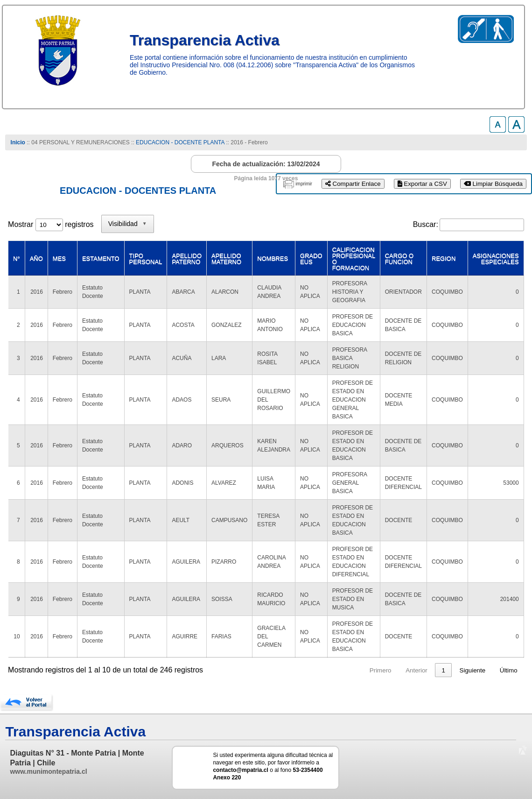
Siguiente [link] (473, 670)
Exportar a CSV (422, 184)
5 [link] (400, 670)
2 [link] (346, 670)
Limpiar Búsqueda (493, 184)
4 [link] (382, 670)
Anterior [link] (302, 670)
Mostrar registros (51, 224)
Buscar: (426, 224)
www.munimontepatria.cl (48, 771)
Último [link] (509, 670)
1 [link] (329, 670)
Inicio (18, 142)
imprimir (304, 184)
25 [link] (442, 670)
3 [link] (364, 670)
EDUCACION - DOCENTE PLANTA (180, 142)
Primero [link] (266, 670)
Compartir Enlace (353, 184)
